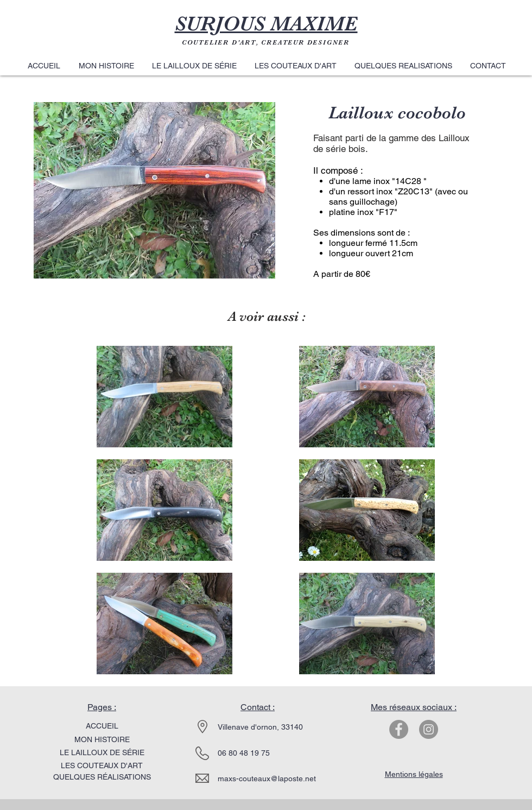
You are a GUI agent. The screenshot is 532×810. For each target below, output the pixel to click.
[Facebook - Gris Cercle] (399, 729)
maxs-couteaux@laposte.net (267, 779)
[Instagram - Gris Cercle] (429, 729)
